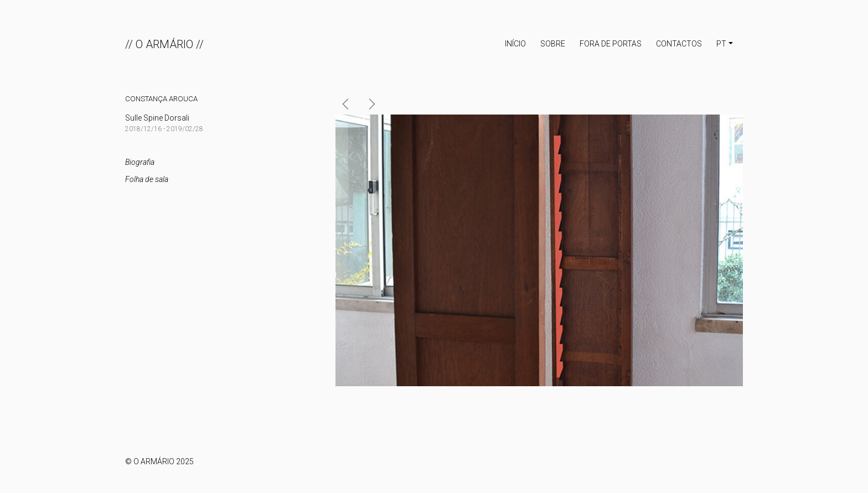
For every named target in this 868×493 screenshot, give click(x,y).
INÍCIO (515, 44)
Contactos (679, 44)
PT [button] (721, 44)
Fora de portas (611, 44)
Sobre (553, 44)
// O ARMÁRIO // (164, 44)
